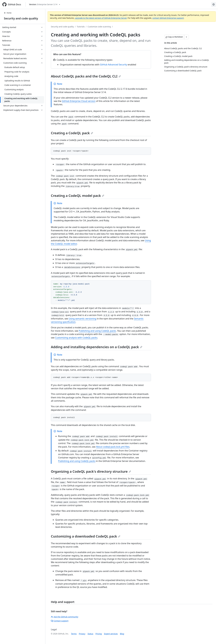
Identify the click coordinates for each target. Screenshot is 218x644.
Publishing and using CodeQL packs (97, 331)
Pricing (99, 634)
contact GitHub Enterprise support (168, 18)
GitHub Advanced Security (114, 65)
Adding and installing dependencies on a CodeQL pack (97, 347)
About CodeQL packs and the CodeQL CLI (86, 76)
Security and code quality (21, 18)
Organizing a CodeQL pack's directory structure (91, 471)
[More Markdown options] (186, 37)
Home (8, 13)
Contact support (60, 621)
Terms (74, 634)
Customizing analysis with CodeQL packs (76, 338)
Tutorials (81, 27)
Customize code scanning (99, 27)
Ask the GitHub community (65, 617)
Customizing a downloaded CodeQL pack (86, 536)
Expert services (111, 634)
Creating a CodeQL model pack (78, 196)
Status (90, 634)
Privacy (82, 634)
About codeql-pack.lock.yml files (113, 447)
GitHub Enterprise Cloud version (79, 101)
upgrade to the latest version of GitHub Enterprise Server (101, 18)
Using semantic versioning (83, 319)
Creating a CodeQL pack (72, 133)
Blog (122, 634)
